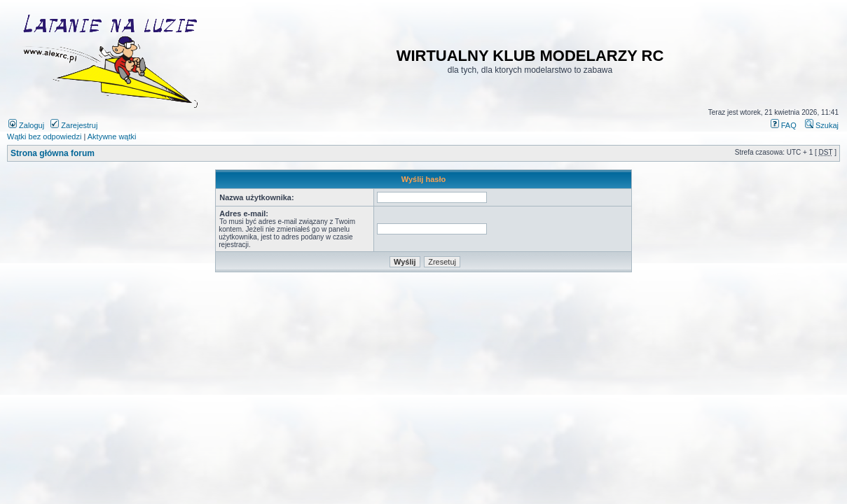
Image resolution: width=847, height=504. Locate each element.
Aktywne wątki (112, 136)
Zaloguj (26, 125)
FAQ (784, 125)
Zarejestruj (74, 125)
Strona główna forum (53, 153)
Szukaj (822, 125)
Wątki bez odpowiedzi (44, 136)
